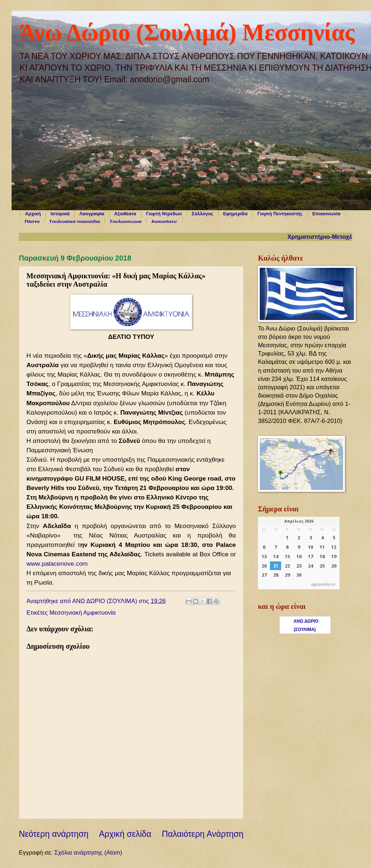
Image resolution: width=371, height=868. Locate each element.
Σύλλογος (203, 214)
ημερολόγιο (323, 585)
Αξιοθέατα (125, 214)
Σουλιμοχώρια (126, 222)
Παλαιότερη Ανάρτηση (203, 834)
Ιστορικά (60, 214)
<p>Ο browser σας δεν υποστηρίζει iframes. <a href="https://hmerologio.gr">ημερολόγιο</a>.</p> (299, 553)
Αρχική (33, 214)
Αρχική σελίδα (125, 834)
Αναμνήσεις (165, 222)
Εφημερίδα (235, 214)
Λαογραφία (92, 214)
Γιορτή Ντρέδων (164, 214)
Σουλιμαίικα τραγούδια (75, 222)
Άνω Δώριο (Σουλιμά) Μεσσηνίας (187, 32)
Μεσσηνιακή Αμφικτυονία (82, 613)
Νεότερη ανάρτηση (54, 834)
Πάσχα (32, 222)
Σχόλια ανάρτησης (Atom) (88, 853)
